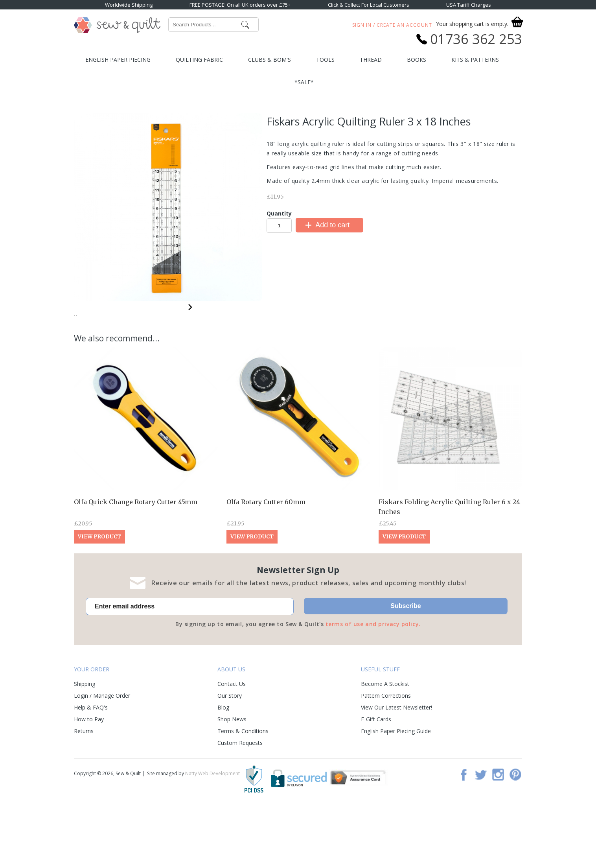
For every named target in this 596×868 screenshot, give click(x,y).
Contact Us (232, 742)
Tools (325, 60)
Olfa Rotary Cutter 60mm (266, 560)
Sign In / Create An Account (392, 25)
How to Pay (89, 777)
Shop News (232, 777)
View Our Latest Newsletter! (396, 766)
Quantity (279, 213)
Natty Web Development (212, 832)
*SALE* (304, 82)
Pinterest (515, 833)
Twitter (481, 833)
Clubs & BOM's (269, 60)
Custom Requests (240, 801)
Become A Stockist (385, 742)
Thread (371, 60)
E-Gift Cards (376, 777)
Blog (223, 766)
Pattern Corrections (386, 754)
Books (417, 60)
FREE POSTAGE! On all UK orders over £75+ (240, 5)
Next (190, 306)
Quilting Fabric (199, 60)
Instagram (498, 833)
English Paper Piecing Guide (396, 789)
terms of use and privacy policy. (373, 682)
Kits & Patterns (475, 60)
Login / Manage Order (102, 754)
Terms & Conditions (243, 789)
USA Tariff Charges (469, 5)
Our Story (230, 754)
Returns (84, 789)
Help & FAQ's (91, 766)
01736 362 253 (476, 39)
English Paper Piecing (118, 60)
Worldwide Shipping (129, 5)
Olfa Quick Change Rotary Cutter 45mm (136, 560)
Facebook (464, 833)
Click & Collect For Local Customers (369, 5)
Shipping (85, 742)
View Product (99, 595)
